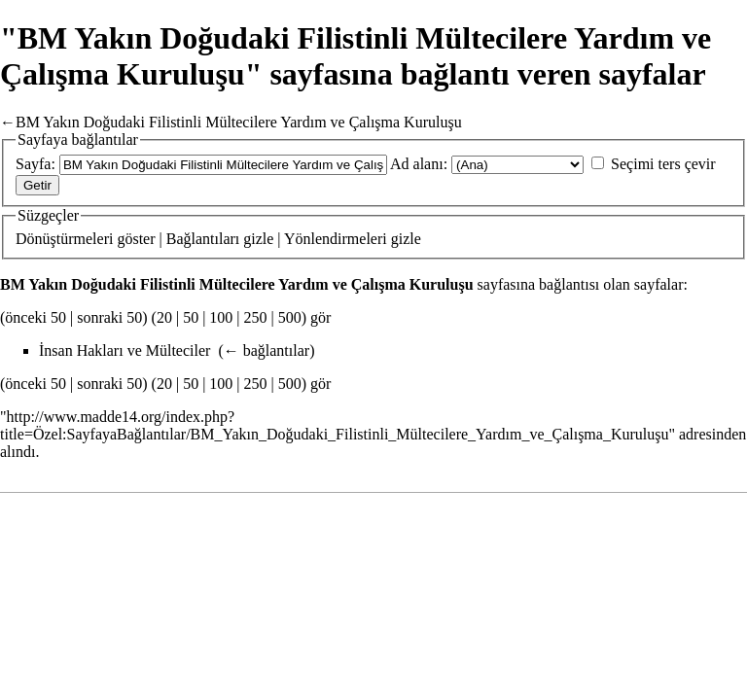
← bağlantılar (267, 350)
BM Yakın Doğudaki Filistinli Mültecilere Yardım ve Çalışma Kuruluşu (239, 122)
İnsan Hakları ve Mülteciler (124, 350)
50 (191, 317)
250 (256, 317)
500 (290, 317)
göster (136, 239)
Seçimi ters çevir (663, 164)
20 (164, 317)
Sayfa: (36, 164)
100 (221, 317)
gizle (258, 239)
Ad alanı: (419, 164)
